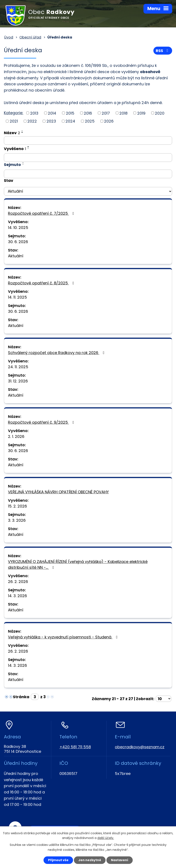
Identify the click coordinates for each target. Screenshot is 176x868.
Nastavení (120, 860)
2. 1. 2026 (16, 436)
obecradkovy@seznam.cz (140, 747)
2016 (88, 113)
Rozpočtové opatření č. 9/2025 (42, 422)
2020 (160, 113)
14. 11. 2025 (17, 297)
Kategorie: (14, 113)
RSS (163, 51)
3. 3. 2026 (17, 520)
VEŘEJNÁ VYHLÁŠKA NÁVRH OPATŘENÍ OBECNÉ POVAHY (58, 492)
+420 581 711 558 (75, 747)
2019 (141, 113)
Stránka (21, 697)
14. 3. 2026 (17, 596)
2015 (70, 113)
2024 (70, 121)
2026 (109, 121)
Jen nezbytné (90, 860)
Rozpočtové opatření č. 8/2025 (42, 283)
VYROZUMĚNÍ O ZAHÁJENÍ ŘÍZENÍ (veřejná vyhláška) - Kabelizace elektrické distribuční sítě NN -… (78, 564)
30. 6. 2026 (18, 242)
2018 (123, 113)
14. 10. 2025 (18, 228)
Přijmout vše (58, 860)
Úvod (9, 37)
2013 (34, 113)
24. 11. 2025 (18, 367)
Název (12, 133)
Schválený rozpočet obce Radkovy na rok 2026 (57, 353)
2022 (32, 121)
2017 (106, 113)
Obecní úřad (30, 37)
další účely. (106, 838)
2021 (14, 121)
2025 (90, 121)
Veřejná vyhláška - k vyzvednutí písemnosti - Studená (64, 637)
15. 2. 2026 (17, 506)
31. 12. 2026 (18, 381)
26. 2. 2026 (18, 582)
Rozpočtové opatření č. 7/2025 (42, 213)
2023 (51, 121)
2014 (52, 113)
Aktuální (16, 256)
